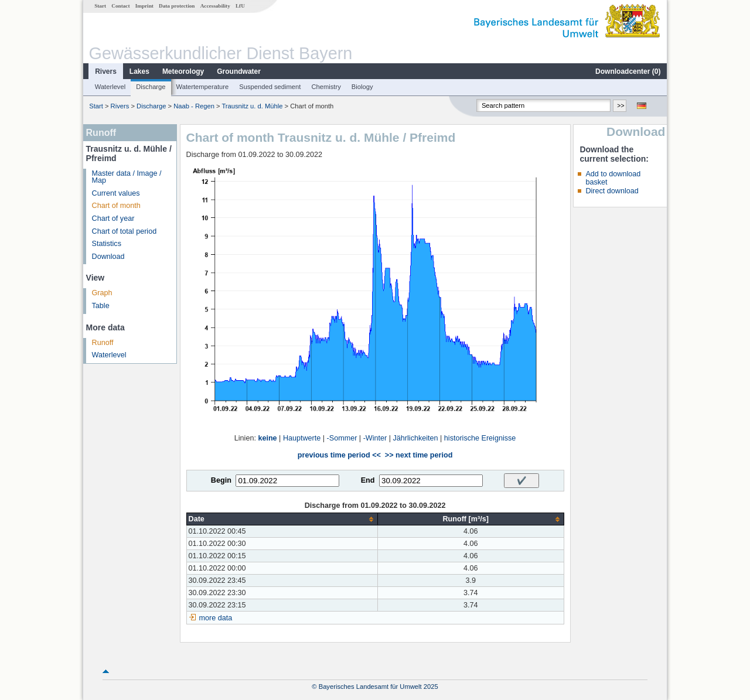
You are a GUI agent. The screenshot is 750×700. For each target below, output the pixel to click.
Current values (116, 193)
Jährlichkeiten (416, 438)
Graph (102, 293)
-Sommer (342, 438)
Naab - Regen (194, 106)
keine (267, 438)
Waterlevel (110, 87)
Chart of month (116, 206)
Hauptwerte (302, 438)
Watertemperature (203, 87)
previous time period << (339, 455)
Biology (362, 87)
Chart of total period (125, 231)
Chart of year (113, 218)
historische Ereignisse (480, 438)
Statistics (107, 244)
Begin (221, 480)
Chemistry (326, 87)
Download (108, 257)
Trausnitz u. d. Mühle (252, 106)
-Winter (375, 438)
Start (100, 6)
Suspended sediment (270, 87)
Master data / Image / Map (127, 177)
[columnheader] (282, 519)
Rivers (106, 71)
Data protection (177, 6)
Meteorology (183, 71)
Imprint (144, 6)
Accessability (215, 6)
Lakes (139, 71)
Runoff (103, 343)
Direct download (612, 191)
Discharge (151, 87)
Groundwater (239, 71)
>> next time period (419, 455)
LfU (240, 6)
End (368, 480)
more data (216, 618)
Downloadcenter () (628, 71)
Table (101, 306)
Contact (120, 6)
